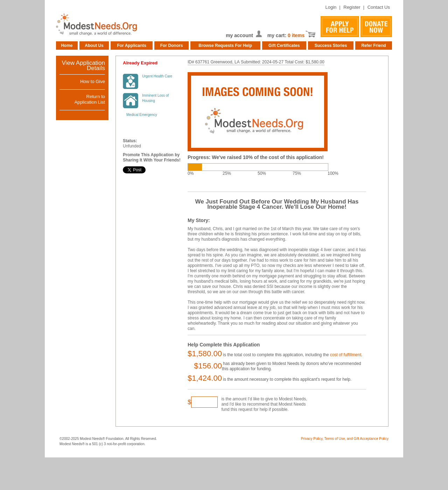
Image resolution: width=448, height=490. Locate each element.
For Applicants (132, 46)
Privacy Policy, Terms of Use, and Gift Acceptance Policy (345, 439)
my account (239, 35)
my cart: (278, 35)
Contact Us (379, 7)
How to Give (93, 81)
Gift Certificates (284, 46)
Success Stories (331, 46)
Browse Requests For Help (225, 46)
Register (352, 7)
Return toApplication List (90, 99)
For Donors (172, 46)
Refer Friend (374, 46)
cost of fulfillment (346, 355)
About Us (94, 46)
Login (331, 7)
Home (67, 46)
